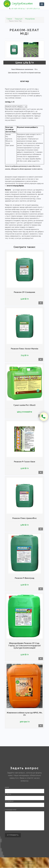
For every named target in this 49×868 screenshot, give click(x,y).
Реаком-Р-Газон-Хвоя (24, 462)
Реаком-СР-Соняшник (24, 292)
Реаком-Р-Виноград (25, 578)
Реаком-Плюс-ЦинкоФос (25, 518)
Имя (7, 787)
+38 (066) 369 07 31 (33, 9)
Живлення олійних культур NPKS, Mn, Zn (25, 714)
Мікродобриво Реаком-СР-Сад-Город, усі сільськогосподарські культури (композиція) (25, 646)
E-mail (8, 794)
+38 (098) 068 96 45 (18, 9)
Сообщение (11, 810)
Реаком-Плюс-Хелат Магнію (25, 349)
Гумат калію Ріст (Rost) (24, 405)
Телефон (10, 801)
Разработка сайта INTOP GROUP (25, 864)
